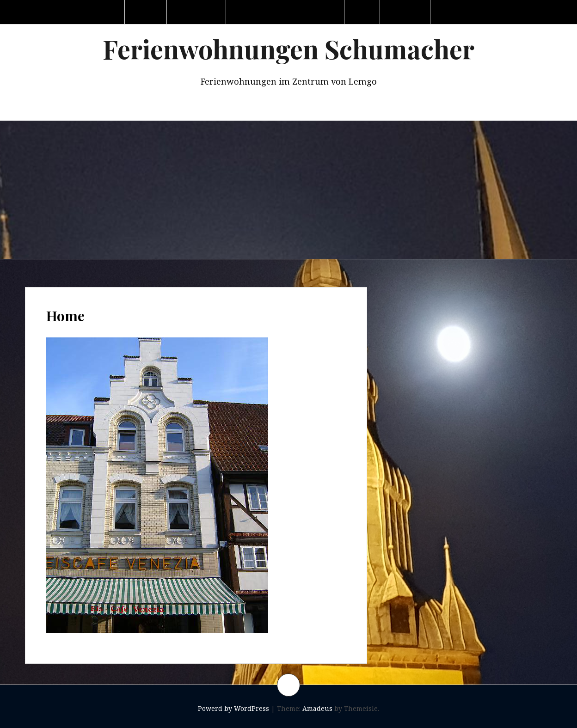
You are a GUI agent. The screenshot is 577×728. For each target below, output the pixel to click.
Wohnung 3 (316, 12)
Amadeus (317, 708)
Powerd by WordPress (233, 708)
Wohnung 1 (197, 12)
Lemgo (147, 12)
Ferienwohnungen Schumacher (288, 49)
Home (107, 12)
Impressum (460, 12)
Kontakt (406, 12)
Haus (363, 12)
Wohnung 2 (256, 12)
